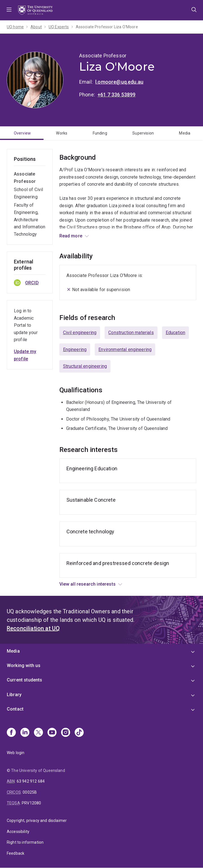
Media (185, 133)
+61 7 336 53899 (116, 95)
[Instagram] (66, 733)
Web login (16, 753)
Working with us (24, 665)
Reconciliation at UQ (33, 628)
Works (62, 133)
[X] (38, 733)
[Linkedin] (25, 733)
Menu (9, 10)
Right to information (25, 842)
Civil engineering (80, 333)
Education (175, 333)
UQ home (15, 27)
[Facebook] (11, 733)
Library (14, 695)
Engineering (75, 349)
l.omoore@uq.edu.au (119, 82)
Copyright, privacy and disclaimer (37, 821)
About (36, 27)
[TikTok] (79, 733)
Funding (100, 133)
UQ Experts (59, 27)
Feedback (16, 853)
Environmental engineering (125, 349)
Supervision (143, 133)
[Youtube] (52, 733)
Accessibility (18, 832)
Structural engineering (85, 366)
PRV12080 (31, 803)
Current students (25, 680)
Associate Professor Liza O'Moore (107, 27)
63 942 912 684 (31, 781)
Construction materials (131, 333)
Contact (15, 709)
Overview (22, 133)
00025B (30, 792)
